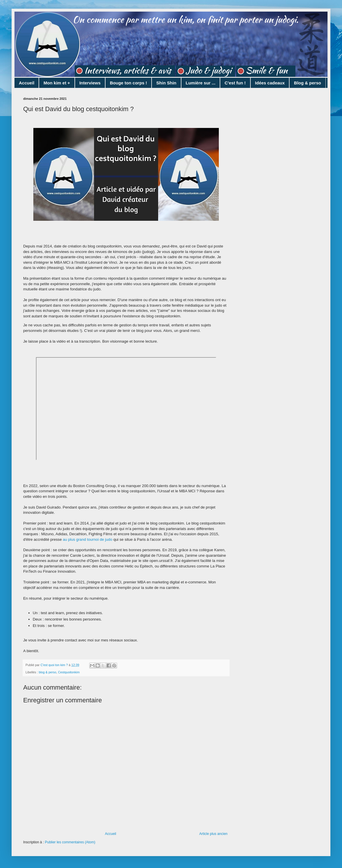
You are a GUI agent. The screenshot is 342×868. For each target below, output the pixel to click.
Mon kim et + (57, 83)
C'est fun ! (235, 83)
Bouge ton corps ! (128, 83)
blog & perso (48, 672)
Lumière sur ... (201, 83)
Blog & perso (307, 83)
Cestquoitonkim (69, 672)
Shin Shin (166, 83)
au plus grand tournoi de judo (88, 539)
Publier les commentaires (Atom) (70, 842)
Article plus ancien (213, 834)
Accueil (27, 83)
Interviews (90, 83)
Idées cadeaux (270, 83)
